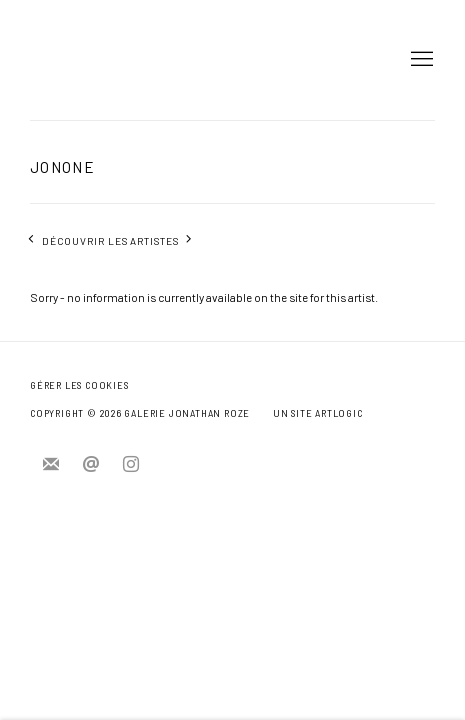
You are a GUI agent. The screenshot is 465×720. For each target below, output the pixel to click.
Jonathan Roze (90, 60)
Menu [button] (420, 60)
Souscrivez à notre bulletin (51, 465)
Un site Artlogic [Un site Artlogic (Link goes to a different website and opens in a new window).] (318, 413)
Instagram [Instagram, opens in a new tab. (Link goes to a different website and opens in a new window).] (131, 465)
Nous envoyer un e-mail (91, 465)
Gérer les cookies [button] (79, 385)
